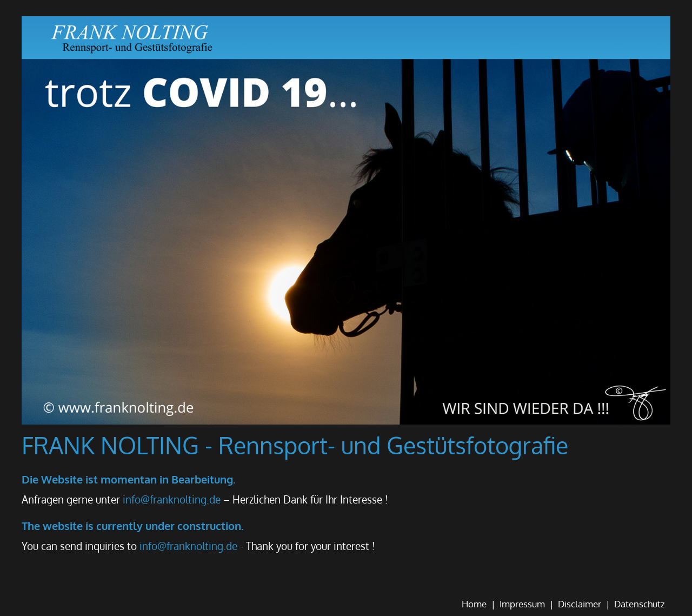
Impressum (522, 604)
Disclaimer (580, 604)
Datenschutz (640, 604)
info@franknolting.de (172, 499)
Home (474, 604)
